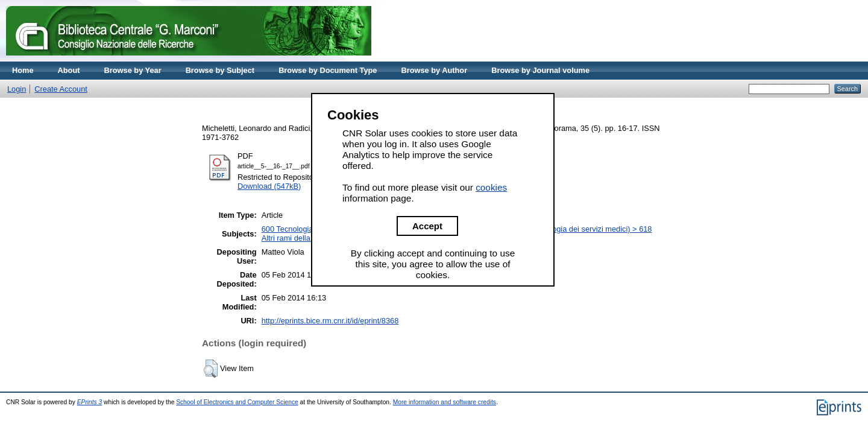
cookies (491, 187)
